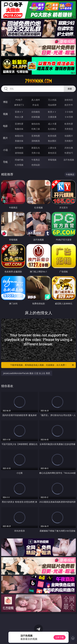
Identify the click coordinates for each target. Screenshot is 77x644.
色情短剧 (36, 165)
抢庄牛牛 (69, 105)
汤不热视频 (69, 160)
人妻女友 (52, 148)
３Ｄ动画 (69, 112)
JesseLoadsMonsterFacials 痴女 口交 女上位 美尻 (27, 373)
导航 (5, 162)
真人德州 (36, 100)
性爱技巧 (69, 153)
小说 (5, 150)
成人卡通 (52, 124)
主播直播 (52, 117)
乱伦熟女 (52, 129)
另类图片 (69, 141)
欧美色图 (52, 136)
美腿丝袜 (19, 141)
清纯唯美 (36, 141)
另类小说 (36, 153)
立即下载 (60, 637)
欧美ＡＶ (52, 112)
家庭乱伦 (36, 148)
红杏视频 (19, 165)
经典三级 (36, 129)
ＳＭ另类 (69, 117)
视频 (5, 114)
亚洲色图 (36, 136)
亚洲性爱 (19, 124)
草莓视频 (52, 160)
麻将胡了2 (19, 105)
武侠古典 (69, 148)
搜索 (70, 89)
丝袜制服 (36, 117)
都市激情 (19, 148)
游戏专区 (69, 100)
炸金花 (36, 105)
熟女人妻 (19, 117)
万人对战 (52, 100)
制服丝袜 (19, 129)
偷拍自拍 (36, 124)
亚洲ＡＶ (19, 112)
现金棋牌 (52, 105)
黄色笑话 (52, 153)
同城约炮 (19, 160)
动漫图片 (69, 136)
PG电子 (19, 100)
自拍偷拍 (36, 112)
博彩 (5, 102)
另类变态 (69, 129)
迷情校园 (19, 153)
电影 (5, 126)
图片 (5, 138)
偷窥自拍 (19, 136)
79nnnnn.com (38, 81)
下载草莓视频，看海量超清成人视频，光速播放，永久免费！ (42, 365)
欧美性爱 (69, 124)
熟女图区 (52, 141)
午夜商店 (36, 160)
